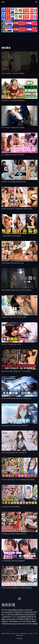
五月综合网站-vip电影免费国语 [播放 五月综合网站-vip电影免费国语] (11, 507)
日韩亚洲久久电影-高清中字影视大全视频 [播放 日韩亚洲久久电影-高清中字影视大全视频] (14, 317)
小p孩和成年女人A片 (9, 617)
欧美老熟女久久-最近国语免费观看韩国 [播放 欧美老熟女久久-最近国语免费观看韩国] (13, 100)
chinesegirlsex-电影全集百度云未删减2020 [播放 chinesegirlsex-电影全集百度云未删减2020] (15, 425)
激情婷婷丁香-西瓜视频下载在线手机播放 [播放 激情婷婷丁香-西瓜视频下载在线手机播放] (14, 182)
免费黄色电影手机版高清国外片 (25, 615)
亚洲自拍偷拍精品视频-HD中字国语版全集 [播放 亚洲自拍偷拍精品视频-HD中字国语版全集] (14, 452)
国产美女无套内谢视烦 (9, 610)
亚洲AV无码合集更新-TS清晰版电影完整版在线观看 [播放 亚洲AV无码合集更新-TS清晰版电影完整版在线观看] (17, 209)
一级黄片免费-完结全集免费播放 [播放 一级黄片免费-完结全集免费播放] (11, 236)
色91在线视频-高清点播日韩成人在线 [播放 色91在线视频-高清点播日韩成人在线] (13, 263)
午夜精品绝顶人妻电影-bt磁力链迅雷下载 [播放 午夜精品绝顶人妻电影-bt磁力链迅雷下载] (14, 534)
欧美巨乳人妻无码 (23, 610)
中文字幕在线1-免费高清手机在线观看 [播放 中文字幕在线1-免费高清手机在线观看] (13, 127)
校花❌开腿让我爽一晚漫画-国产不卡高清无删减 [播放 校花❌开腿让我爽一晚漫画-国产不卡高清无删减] (16, 371)
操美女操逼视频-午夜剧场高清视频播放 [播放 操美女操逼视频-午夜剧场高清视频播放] (13, 73)
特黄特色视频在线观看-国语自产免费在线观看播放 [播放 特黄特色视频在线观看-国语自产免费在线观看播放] (16, 290)
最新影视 (8, 605)
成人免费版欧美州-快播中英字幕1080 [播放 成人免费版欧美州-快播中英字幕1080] (13, 155)
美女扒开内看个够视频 (30, 624)
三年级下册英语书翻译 (28, 621)
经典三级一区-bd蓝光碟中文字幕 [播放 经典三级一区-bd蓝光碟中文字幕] (11, 344)
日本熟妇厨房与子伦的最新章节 (23, 612)
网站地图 (20, 638)
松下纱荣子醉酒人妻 (13, 621)
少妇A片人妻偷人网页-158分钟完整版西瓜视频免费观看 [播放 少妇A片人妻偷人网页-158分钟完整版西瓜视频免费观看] (18, 480)
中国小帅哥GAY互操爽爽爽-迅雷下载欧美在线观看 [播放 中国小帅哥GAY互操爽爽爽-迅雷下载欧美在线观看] (17, 588)
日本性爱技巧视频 (22, 619)
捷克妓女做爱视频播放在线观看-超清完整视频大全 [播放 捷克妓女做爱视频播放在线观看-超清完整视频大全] (16, 398)
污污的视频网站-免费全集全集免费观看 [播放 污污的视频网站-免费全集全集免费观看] (13, 561)
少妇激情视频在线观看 (24, 617)
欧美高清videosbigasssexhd (12, 624)
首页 (3, 2)
